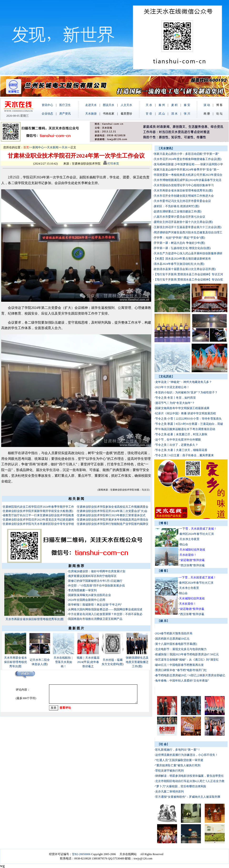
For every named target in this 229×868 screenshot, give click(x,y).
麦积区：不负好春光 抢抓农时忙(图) (177, 206)
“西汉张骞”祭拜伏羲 (192, 565)
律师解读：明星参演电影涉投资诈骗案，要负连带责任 (189, 776)
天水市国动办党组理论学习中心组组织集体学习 (184, 185)
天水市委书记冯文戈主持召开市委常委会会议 (182, 201)
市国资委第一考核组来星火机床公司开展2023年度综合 (188, 175)
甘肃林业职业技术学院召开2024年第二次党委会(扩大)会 (112, 511)
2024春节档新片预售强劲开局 (174, 633)
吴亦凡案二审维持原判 (169, 792)
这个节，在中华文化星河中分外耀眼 (178, 440)
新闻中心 (38, 147)
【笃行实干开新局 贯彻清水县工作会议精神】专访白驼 (188, 280)
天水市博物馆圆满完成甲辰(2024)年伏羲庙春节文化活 (188, 180)
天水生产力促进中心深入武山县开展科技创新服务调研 (188, 253)
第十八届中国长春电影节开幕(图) (176, 644)
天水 (65, 147)
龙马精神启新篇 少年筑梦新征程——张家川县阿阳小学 (188, 164)
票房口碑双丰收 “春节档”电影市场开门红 (181, 670)
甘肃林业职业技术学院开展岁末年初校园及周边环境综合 (113, 520)
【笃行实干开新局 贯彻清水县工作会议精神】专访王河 (188, 274)
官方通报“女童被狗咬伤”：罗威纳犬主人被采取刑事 (188, 797)
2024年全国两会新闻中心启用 (87, 600)
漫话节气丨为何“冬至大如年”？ (175, 403)
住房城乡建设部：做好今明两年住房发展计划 (97, 571)
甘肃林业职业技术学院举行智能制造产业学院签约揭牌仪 (113, 524)
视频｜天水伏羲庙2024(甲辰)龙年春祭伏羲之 (88, 662)
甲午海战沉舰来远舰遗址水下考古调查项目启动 (185, 429)
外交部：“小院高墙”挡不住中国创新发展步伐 (97, 586)
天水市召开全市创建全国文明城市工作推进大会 (184, 196)
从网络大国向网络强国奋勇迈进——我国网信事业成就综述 (105, 609)
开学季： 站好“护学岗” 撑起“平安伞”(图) (179, 238)
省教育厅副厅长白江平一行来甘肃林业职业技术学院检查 (38, 515)
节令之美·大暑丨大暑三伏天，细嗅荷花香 (181, 450)
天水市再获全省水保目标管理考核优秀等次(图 (35, 619)
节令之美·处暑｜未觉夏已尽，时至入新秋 (181, 434)
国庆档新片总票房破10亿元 (172, 639)
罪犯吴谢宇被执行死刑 (169, 771)
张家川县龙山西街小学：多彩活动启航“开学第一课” (187, 154)
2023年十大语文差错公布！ (172, 387)
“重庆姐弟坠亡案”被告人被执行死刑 (178, 765)
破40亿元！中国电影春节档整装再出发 (179, 665)
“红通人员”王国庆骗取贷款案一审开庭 (179, 760)
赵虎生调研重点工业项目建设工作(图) (178, 211)
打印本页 (111, 164)
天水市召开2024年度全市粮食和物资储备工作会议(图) (188, 159)
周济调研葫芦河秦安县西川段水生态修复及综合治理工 (188, 232)
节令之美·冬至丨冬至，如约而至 (176, 398)
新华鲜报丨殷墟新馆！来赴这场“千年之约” (95, 605)
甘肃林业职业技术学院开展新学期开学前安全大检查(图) (38, 511)
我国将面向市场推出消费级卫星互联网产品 (95, 619)
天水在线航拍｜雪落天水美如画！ (64, 662)
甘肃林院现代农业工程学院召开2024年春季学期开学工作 (38, 507)
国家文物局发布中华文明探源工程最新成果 (182, 408)
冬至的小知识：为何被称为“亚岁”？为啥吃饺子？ (187, 392)
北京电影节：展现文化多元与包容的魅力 (181, 649)
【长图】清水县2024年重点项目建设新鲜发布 (182, 259)
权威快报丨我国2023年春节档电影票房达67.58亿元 (187, 654)
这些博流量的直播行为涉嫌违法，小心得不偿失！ (187, 755)
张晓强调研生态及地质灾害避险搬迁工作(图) (137, 662)
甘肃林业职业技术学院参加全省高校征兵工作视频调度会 (113, 507)
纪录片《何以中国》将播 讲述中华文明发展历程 (186, 413)
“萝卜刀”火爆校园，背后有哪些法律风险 (181, 786)
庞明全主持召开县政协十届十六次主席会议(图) (183, 222)
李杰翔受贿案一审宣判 (82, 590)
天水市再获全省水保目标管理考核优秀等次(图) (183, 191)
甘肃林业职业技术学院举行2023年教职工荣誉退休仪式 (111, 515)
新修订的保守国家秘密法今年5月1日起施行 (95, 581)
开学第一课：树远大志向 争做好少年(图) (179, 243)
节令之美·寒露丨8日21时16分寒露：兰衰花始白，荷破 (189, 424)
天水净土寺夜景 (189, 539)
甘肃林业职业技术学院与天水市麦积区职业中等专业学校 (38, 524)
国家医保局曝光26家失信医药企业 (90, 595)
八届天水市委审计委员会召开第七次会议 (179, 217)
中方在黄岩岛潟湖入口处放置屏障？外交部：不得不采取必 (105, 614)
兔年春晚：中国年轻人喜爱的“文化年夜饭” (182, 681)
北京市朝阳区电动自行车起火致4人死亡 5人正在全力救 (190, 781)
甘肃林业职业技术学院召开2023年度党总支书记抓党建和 (38, 520)
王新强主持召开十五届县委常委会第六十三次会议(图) (188, 227)
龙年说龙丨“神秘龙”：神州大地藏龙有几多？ (184, 382)
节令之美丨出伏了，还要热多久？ (177, 445)
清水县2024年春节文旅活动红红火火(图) (179, 264)
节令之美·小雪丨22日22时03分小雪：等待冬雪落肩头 (188, 419)
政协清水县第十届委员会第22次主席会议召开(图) (185, 269)
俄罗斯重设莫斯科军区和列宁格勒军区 (92, 576)
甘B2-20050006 (81, 854)
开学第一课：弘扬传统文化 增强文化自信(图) (182, 248)
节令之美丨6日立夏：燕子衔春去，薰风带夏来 (184, 455)
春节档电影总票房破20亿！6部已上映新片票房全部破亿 (190, 675)
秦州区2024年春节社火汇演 (197, 534)
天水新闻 (53, 147)
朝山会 (184, 544)
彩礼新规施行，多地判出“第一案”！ (178, 750)
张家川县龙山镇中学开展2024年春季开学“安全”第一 (187, 170)
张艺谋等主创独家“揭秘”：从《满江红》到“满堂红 (187, 660)
